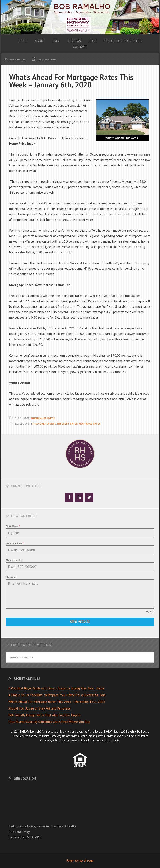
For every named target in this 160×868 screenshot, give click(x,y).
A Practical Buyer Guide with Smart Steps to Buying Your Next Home (56, 688)
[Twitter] (89, 497)
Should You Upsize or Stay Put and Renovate (39, 708)
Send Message (80, 622)
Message (11, 577)
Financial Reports (43, 418)
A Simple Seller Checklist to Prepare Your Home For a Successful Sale (57, 695)
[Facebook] (69, 497)
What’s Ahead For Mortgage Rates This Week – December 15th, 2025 (57, 702)
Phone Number (14, 560)
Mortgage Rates (90, 424)
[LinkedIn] (79, 497)
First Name (13, 526)
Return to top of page (80, 860)
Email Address (15, 543)
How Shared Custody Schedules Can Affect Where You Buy (49, 722)
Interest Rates (67, 424)
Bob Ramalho (80, 17)
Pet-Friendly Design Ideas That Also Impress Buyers (44, 715)
